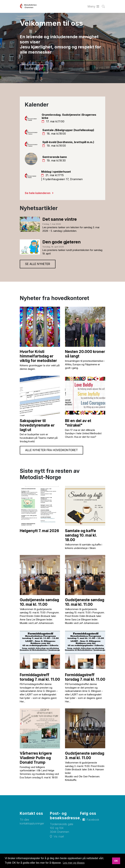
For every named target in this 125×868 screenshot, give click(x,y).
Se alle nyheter (38, 264)
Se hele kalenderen (38, 193)
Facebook (93, 820)
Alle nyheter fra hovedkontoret (51, 450)
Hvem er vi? (34, 69)
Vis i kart (59, 836)
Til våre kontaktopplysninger (32, 822)
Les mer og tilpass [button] (74, 863)
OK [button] (116, 861)
